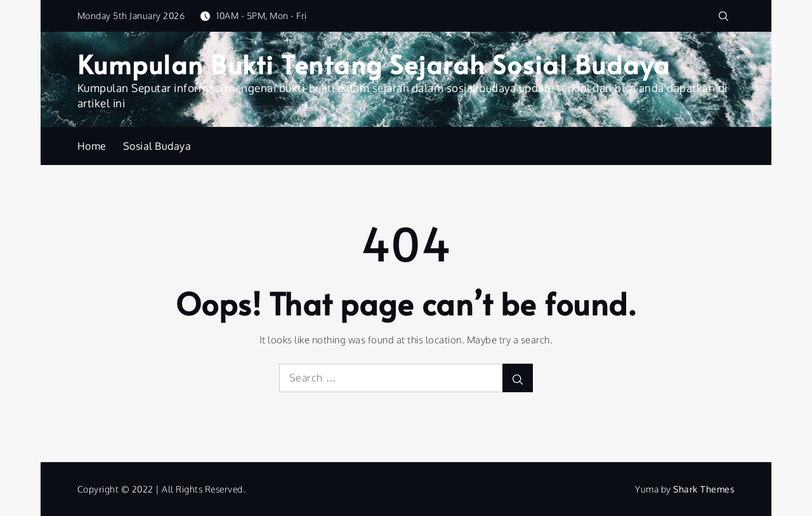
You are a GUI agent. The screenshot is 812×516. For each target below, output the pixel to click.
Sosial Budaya (157, 146)
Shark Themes (704, 489)
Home (92, 146)
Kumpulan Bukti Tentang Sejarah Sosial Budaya (374, 64)
